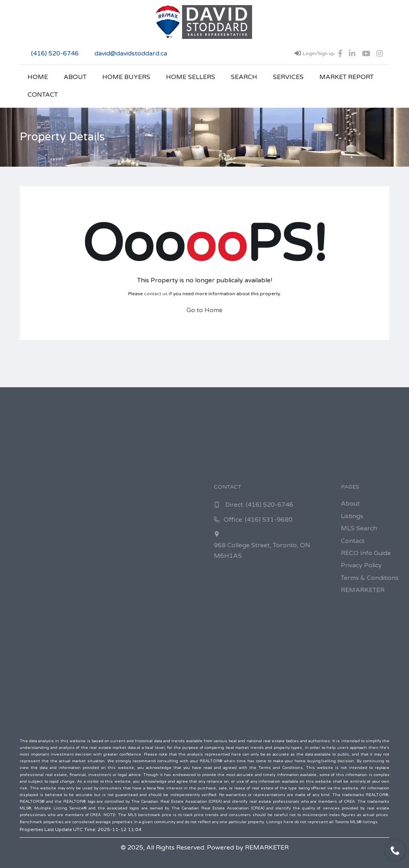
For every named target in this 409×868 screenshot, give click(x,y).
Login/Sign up (315, 53)
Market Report (346, 77)
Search (244, 77)
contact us (156, 294)
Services (288, 77)
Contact (43, 95)
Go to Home (204, 310)
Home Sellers (191, 77)
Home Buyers (126, 77)
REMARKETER (267, 848)
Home (38, 77)
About (75, 77)
